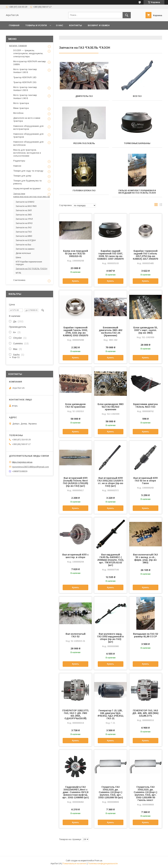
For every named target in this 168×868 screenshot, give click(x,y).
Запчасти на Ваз (23, 245)
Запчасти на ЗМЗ (24, 215)
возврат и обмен (99, 25)
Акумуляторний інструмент (27, 189)
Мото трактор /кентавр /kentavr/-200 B (25, 89)
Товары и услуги (36, 25)
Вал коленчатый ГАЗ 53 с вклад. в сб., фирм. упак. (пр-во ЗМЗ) (145, 559)
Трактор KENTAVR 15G (25, 82)
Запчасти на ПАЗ (24, 232)
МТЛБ (18, 273)
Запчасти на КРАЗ (24, 223)
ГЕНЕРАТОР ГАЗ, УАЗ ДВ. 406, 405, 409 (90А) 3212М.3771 (145, 713)
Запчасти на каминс (25, 249)
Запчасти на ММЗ (24, 236)
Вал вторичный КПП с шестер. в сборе (75, 556)
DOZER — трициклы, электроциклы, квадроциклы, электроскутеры (28, 53)
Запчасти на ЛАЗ (24, 228)
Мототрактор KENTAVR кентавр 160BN (30, 63)
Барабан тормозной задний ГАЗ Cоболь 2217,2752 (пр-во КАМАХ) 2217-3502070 (145, 255)
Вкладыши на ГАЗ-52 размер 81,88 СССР (146, 635)
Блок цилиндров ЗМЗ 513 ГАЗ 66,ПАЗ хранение (111, 407)
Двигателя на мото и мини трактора (27, 119)
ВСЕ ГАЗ (137, 96)
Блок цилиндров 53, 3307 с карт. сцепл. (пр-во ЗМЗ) (146, 330)
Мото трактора (21, 103)
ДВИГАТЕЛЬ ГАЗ (84, 96)
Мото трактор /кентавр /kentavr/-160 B (25, 71)
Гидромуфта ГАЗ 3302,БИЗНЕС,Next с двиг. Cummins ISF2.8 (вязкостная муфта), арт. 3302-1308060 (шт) (76, 792)
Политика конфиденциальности (103, 864)
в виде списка (161, 205)
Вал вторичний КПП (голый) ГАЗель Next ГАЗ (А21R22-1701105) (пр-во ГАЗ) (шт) (76, 482)
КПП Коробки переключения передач (29, 263)
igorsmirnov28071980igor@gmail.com (31, 467)
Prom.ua (98, 861)
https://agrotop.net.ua (22, 462)
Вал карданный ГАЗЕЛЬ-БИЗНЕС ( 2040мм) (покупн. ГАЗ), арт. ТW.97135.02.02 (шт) (111, 560)
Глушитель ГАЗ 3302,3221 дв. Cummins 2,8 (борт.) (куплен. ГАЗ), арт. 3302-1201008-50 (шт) (111, 792)
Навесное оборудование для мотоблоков (28, 143)
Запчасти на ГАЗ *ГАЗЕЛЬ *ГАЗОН (31, 269)
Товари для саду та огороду (28, 171)
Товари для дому (22, 176)
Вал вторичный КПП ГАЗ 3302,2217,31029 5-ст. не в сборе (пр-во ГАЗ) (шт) (111, 482)
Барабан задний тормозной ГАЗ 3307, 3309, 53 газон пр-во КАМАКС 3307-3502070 (110, 255)
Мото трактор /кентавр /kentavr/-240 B (25, 97)
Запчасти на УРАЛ (24, 219)
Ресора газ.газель (84, 143)
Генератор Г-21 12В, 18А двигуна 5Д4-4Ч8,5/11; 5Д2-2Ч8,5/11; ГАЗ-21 (111, 714)
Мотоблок (18, 113)
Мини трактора (21, 108)
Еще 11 (16, 357)
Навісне (17, 166)
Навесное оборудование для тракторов (28, 135)
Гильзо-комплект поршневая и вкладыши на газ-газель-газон (137, 192)
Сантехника (19, 280)
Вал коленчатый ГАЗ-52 (76, 635)
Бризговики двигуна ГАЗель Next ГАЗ (145, 405)
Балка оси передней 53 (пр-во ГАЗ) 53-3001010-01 (76, 254)
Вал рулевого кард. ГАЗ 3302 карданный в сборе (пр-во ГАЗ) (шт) (110, 638)
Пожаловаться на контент (74, 864)
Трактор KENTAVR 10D (25, 77)
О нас (60, 25)
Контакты (75, 25)
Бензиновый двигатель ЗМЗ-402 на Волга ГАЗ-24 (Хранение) (111, 331)
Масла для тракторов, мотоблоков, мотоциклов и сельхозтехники (27, 153)
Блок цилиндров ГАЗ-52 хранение (75, 405)
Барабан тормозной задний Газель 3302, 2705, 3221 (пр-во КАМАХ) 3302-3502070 (76, 331)
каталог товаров (18, 46)
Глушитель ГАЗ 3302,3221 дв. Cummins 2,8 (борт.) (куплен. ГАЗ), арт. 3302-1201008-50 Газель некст (145, 794)
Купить (75, 281)
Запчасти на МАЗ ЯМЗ (26, 206)
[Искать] (127, 15)
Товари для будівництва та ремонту (27, 182)
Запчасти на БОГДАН (26, 240)
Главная (14, 25)
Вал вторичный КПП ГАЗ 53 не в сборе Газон (146, 481)
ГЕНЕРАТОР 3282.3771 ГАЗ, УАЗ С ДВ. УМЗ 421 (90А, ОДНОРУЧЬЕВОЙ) (75, 714)
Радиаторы (19, 161)
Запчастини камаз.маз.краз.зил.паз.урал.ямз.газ (32, 195)
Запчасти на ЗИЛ (24, 210)
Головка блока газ (84, 191)
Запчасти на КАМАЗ (25, 202)
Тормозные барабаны (137, 143)
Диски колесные (23, 253)
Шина (18, 257)
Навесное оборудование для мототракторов (28, 128)
